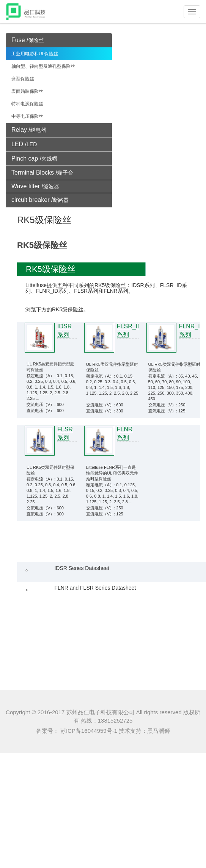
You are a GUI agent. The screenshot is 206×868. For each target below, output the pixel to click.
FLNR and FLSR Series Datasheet (95, 588)
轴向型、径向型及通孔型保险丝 (43, 66)
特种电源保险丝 (27, 104)
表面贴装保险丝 (27, 91)
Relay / (29, 130)
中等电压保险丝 (27, 116)
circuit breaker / (40, 200)
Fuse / (28, 40)
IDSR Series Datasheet (82, 568)
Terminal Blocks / (42, 173)
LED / (24, 144)
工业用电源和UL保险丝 (35, 54)
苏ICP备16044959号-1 (88, 731)
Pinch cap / (34, 158)
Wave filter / (35, 186)
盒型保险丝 (23, 79)
